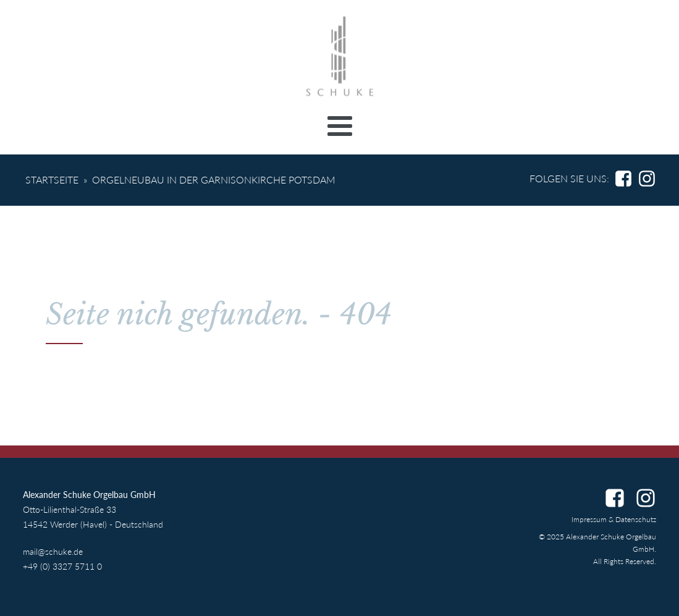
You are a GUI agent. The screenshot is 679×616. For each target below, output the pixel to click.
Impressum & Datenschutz (614, 519)
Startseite (52, 179)
